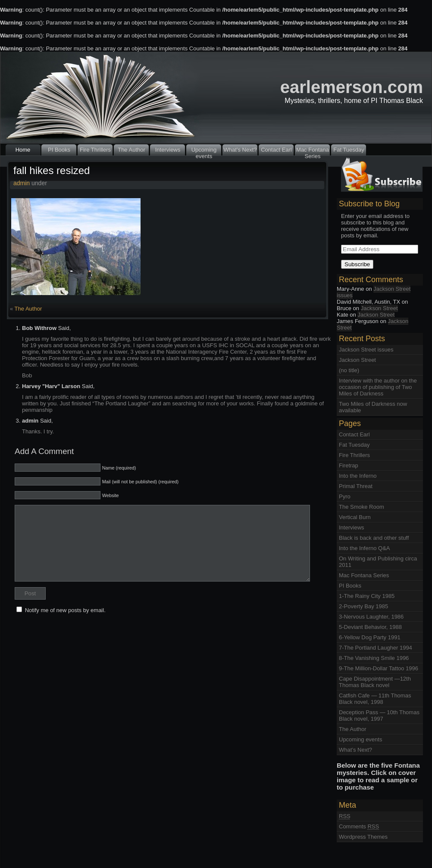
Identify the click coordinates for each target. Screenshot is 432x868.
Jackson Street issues (374, 292)
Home (23, 150)
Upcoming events (204, 151)
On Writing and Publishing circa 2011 (378, 562)
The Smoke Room (362, 507)
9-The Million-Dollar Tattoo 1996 (379, 668)
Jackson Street (379, 308)
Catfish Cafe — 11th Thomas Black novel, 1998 (375, 699)
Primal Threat (356, 486)
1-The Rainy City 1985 (367, 596)
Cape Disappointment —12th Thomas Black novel (375, 682)
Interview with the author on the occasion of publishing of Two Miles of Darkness (378, 387)
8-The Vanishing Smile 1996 (374, 658)
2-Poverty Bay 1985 (363, 606)
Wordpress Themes (363, 837)
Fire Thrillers (95, 150)
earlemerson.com (352, 87)
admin (22, 183)
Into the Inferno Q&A (365, 548)
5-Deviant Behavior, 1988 (370, 627)
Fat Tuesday (349, 150)
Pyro (345, 496)
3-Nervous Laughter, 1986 (371, 617)
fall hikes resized (52, 170)
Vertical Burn (355, 517)
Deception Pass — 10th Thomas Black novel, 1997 (379, 716)
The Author (131, 150)
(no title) (349, 370)
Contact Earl (276, 150)
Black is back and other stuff (374, 538)
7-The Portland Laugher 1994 (376, 648)
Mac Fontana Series (313, 151)
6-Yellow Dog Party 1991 (370, 637)
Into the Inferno (358, 476)
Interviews (168, 150)
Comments (359, 826)
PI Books (59, 150)
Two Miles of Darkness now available (373, 407)
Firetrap (349, 465)
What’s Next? (240, 150)
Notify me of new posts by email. (65, 610)
